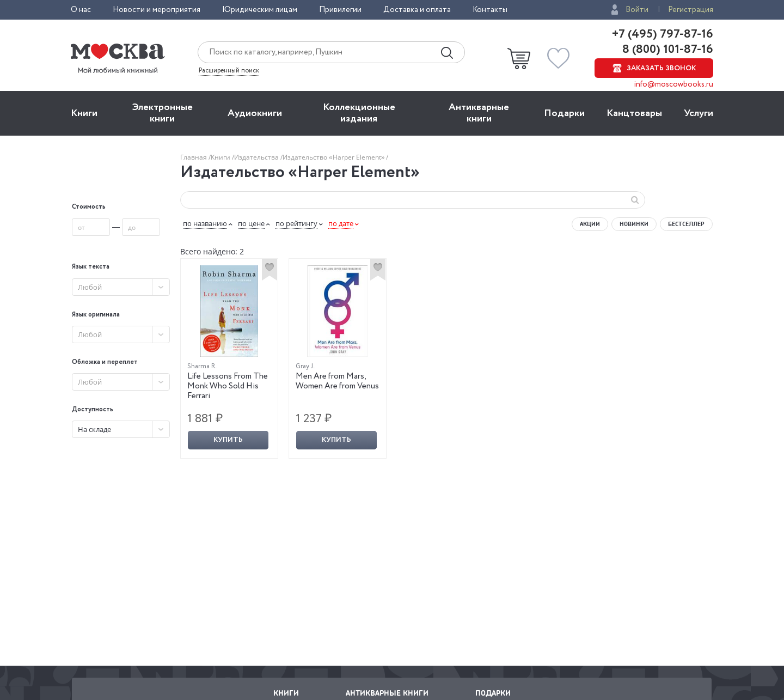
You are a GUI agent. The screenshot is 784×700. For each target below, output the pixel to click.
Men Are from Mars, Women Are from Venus (337, 381)
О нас (81, 10)
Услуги (699, 113)
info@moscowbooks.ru (674, 84)
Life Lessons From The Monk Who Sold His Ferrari (228, 386)
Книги (84, 113)
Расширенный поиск (229, 71)
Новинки (634, 224)
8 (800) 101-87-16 (666, 50)
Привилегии (340, 10)
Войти (637, 10)
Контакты (490, 10)
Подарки (564, 113)
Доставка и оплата (417, 10)
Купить (228, 440)
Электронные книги (163, 113)
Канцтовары (634, 113)
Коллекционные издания (359, 113)
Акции (590, 224)
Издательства (257, 157)
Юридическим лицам (260, 10)
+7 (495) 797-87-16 (663, 34)
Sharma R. (202, 366)
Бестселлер (686, 224)
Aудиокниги (255, 113)
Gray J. (305, 366)
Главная (194, 157)
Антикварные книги (479, 113)
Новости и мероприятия (157, 10)
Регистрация (691, 10)
